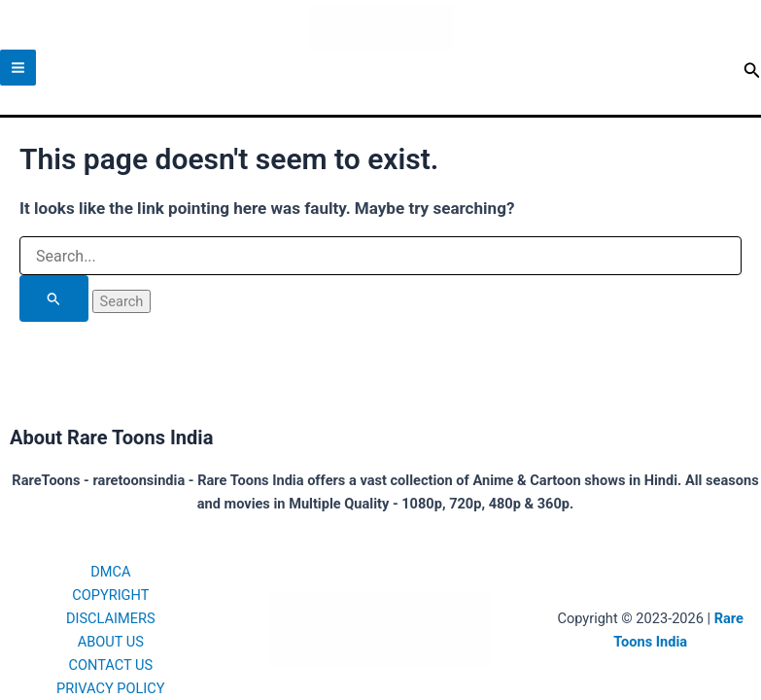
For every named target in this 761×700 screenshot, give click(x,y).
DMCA (110, 572)
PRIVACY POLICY (110, 688)
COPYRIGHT (110, 595)
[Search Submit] (54, 298)
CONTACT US (110, 665)
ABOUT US (111, 642)
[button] (752, 70)
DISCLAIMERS (111, 618)
